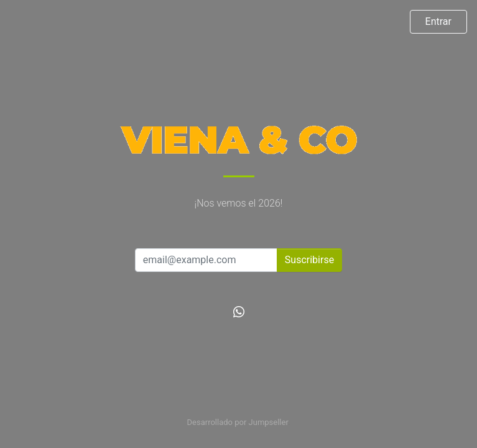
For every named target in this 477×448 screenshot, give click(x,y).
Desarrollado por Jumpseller (238, 422)
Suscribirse (309, 260)
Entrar (438, 21)
